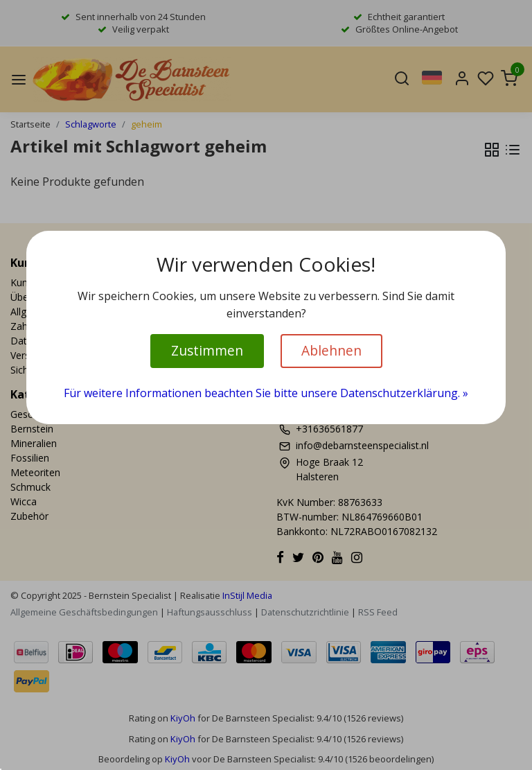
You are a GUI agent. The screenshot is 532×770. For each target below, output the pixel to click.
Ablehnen (331, 350)
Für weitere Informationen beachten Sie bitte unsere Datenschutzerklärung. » (266, 393)
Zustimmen (207, 350)
